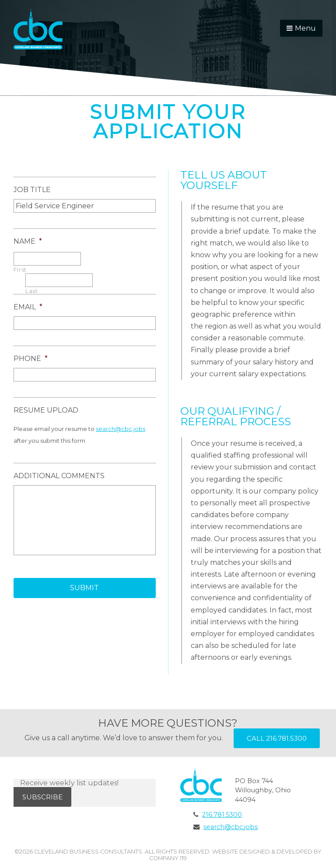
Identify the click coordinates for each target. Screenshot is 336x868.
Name (28, 241)
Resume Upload (46, 410)
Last (32, 291)
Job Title (32, 190)
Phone (31, 359)
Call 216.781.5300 (277, 738)
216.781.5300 (222, 815)
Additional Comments (59, 476)
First (20, 270)
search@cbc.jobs (121, 429)
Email (28, 307)
